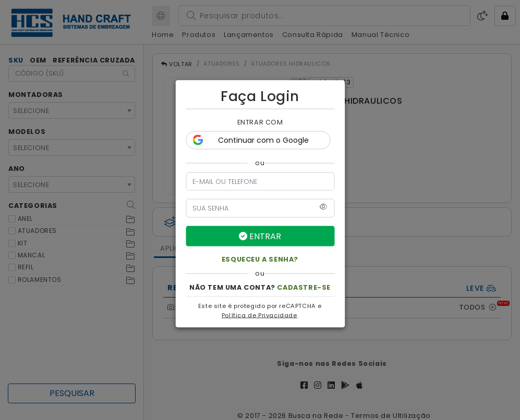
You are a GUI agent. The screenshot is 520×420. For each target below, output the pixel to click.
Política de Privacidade (259, 315)
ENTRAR (260, 236)
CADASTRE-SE (304, 287)
